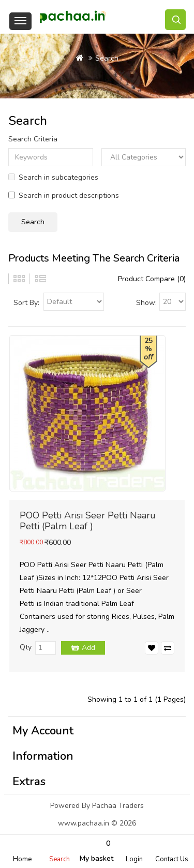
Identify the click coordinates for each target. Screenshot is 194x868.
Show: (146, 303)
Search (59, 859)
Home (22, 859)
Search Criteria (33, 139)
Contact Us (172, 859)
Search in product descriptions (64, 196)
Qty (26, 647)
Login (134, 859)
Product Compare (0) (152, 279)
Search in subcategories (53, 177)
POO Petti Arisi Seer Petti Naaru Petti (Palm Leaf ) (88, 521)
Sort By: (26, 303)
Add (88, 648)
